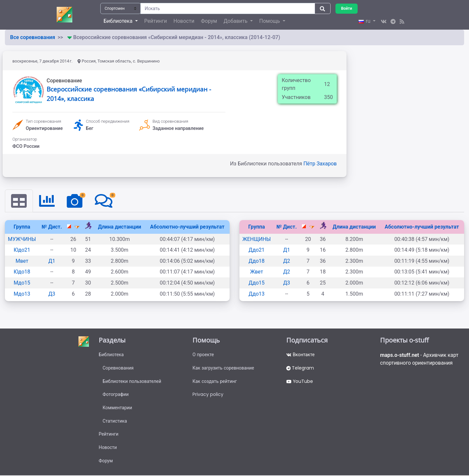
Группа (22, 227)
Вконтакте (300, 355)
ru (365, 21)
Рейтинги (156, 21)
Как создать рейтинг (215, 381)
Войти (347, 8)
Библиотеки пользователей (132, 381)
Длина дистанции (120, 227)
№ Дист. (52, 227)
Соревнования (118, 368)
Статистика (115, 421)
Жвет (257, 272)
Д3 (52, 294)
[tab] (19, 201)
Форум (209, 21)
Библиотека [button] (119, 21)
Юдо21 (22, 250)
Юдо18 (22, 272)
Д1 (52, 261)
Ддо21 (256, 250)
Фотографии (116, 395)
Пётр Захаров (320, 164)
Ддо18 (256, 261)
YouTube (300, 381)
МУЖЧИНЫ (22, 239)
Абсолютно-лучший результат (187, 227)
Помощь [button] (270, 21)
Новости (184, 21)
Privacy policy (208, 395)
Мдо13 (22, 294)
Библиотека (111, 355)
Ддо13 (256, 294)
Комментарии (117, 408)
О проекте (203, 355)
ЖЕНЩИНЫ (256, 239)
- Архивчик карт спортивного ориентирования (420, 359)
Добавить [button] (236, 21)
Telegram (300, 368)
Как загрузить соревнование (224, 368)
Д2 (286, 261)
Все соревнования (33, 37)
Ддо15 (256, 283)
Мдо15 (22, 283)
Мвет (22, 261)
